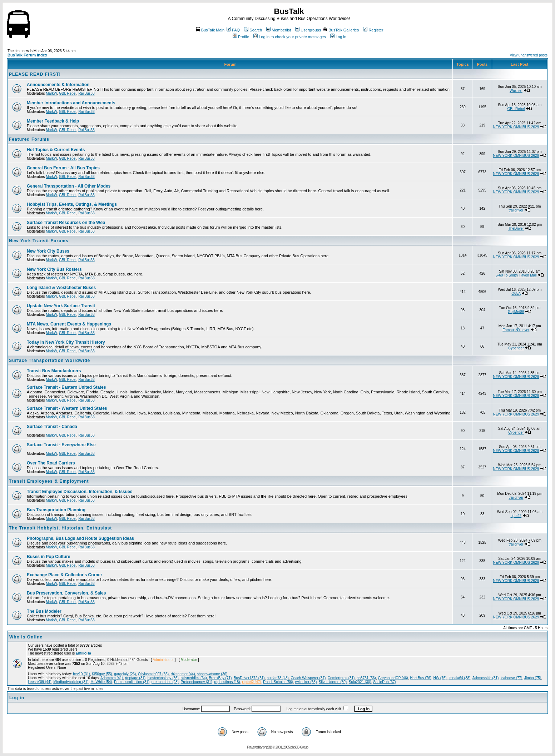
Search (253, 30)
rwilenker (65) (306, 682)
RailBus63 (86, 93)
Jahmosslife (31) (485, 678)
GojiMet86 (516, 312)
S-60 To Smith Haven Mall (516, 275)
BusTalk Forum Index (27, 55)
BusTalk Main (210, 30)
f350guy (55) (102, 674)
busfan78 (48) (278, 678)
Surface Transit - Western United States (67, 408)
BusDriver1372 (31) (249, 678)
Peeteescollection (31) (132, 682)
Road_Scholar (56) (278, 682)
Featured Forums (29, 139)
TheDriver (516, 228)
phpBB (267, 747)
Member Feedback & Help (53, 121)
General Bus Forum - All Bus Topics (63, 168)
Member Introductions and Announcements (71, 103)
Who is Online (26, 637)
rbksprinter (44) (183, 674)
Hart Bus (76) (420, 678)
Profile (241, 37)
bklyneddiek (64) (194, 678)
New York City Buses (48, 251)
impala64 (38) (459, 678)
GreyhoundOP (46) (393, 678)
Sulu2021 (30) (360, 682)
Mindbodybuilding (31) (71, 682)
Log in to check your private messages (290, 37)
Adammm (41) (112, 678)
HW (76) (440, 678)
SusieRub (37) (385, 682)
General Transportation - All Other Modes (69, 186)
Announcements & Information (58, 85)
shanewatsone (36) (212, 674)
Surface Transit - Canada (52, 427)
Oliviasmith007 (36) (153, 674)
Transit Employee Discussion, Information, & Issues (80, 492)
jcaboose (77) (512, 678)
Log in (338, 37)
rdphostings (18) (227, 682)
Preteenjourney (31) (196, 682)
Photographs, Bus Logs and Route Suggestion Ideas (80, 538)
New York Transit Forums (39, 241)
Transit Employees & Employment (49, 481)
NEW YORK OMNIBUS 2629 (516, 127)
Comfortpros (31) (341, 678)
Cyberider (516, 348)
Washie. (516, 91)
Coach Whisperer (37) (308, 678)
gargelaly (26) (125, 674)
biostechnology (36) (163, 678)
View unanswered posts (529, 55)
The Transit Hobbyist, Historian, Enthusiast (60, 528)
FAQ (233, 30)
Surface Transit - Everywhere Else (61, 445)
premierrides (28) (165, 682)
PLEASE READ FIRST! (35, 74)
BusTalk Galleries (341, 30)
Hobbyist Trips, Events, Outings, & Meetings (72, 204)
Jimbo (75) (533, 678)
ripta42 (516, 516)
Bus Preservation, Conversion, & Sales (66, 593)
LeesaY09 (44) (40, 682)
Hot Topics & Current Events (56, 150)
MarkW (51, 93)
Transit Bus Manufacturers (54, 371)
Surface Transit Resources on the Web (66, 223)
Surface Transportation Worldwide (49, 360)
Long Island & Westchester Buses (61, 288)
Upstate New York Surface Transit (61, 306)
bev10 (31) (81, 674)
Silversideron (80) (333, 682)
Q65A (516, 294)
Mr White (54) (101, 682)
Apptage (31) (135, 678)
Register (373, 30)
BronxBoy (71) (220, 678)
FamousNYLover (516, 330)
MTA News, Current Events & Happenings (69, 324)
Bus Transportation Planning (56, 510)
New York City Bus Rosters (54, 269)
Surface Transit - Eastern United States (66, 387)
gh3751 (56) (366, 678)
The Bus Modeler (44, 611)
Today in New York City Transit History (66, 342)
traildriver (516, 210)
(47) (251, 682)
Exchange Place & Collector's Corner (65, 575)
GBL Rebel (68, 93)
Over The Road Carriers (51, 463)
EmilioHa (83, 653)
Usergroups (308, 30)
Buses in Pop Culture (48, 557)
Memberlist (279, 30)
